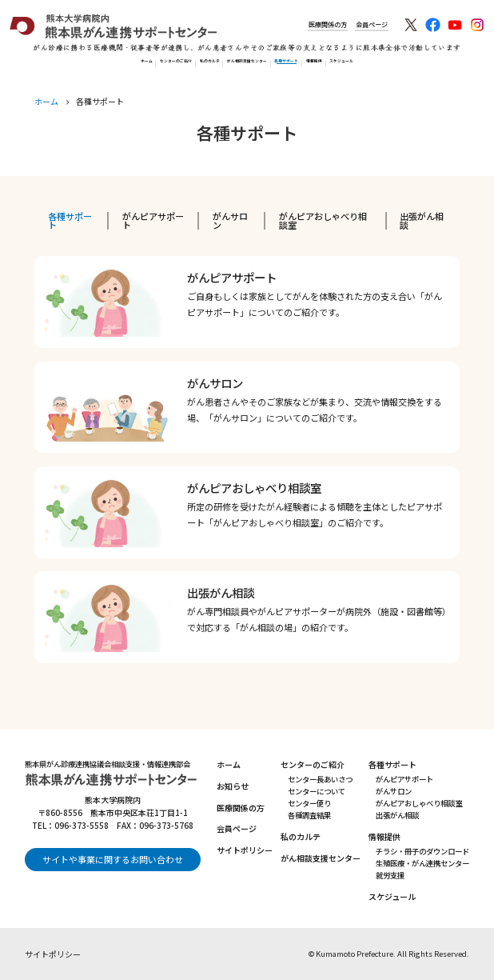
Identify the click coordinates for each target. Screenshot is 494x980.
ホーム (23, 66)
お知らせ (233, 786)
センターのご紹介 (89, 66)
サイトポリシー (245, 850)
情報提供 (397, 66)
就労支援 (390, 875)
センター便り (309, 803)
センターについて (317, 791)
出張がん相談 (422, 220)
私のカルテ (163, 66)
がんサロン (230, 220)
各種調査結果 (309, 815)
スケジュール (458, 66)
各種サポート (336, 66)
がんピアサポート (153, 220)
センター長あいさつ (320, 779)
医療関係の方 (301, 24)
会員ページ (359, 24)
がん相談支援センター (248, 66)
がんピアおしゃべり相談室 (323, 220)
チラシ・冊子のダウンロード (422, 851)
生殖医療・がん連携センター (422, 863)
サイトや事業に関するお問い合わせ (113, 859)
